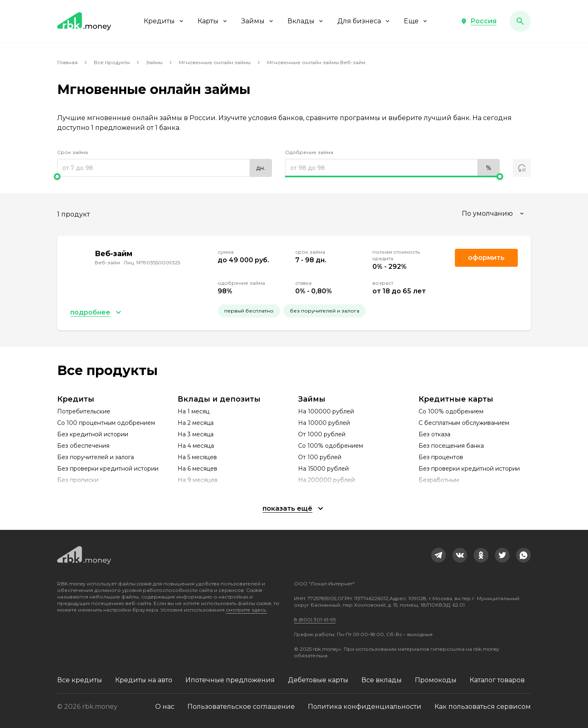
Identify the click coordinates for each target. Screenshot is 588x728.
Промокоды (436, 680)
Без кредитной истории (93, 434)
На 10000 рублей (324, 423)
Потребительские (84, 411)
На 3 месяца (196, 434)
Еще (416, 21)
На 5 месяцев (197, 457)
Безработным (439, 480)
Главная (67, 62)
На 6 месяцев (197, 469)
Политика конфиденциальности (365, 707)
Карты (213, 21)
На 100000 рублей (326, 411)
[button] (479, 21)
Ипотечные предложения (230, 680)
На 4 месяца (196, 446)
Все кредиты (80, 680)
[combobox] (494, 214)
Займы (258, 21)
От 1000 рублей (322, 434)
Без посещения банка (451, 446)
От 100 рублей (320, 457)
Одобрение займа (309, 152)
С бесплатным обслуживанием (464, 423)
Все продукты (112, 62)
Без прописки (78, 480)
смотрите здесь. (246, 610)
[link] (439, 555)
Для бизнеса (364, 21)
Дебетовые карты (318, 680)
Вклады (306, 21)
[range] (165, 168)
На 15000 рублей (323, 469)
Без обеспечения (83, 446)
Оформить (486, 258)
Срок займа (72, 152)
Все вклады (382, 680)
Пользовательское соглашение (241, 707)
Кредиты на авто (144, 680)
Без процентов (441, 457)
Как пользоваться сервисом (483, 707)
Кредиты (164, 21)
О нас (165, 707)
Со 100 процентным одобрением (106, 423)
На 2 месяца (196, 423)
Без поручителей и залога (96, 457)
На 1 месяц (194, 411)
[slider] (165, 176)
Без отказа (434, 434)
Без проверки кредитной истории (108, 469)
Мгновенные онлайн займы (215, 62)
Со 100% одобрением (331, 446)
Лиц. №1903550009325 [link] (152, 262)
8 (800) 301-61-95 (315, 620)
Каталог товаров (497, 680)
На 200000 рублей (326, 480)
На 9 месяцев (198, 480)
